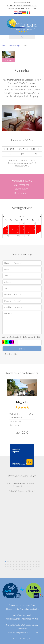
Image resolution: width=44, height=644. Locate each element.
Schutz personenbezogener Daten (22, 605)
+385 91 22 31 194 (28, 8)
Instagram (27, 638)
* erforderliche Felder (10, 354)
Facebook (17, 638)
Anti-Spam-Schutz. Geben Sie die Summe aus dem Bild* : (22, 337)
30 (23, 236)
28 (12, 236)
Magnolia (22, 402)
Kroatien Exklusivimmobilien (22, 615)
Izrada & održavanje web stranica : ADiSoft (22, 632)
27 (7, 236)
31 (29, 236)
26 (39, 233)
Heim (4, 46)
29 (18, 236)
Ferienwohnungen (14, 46)
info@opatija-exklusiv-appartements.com (22, 6)
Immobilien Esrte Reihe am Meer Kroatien (22, 619)
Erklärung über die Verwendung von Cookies (22, 609)
